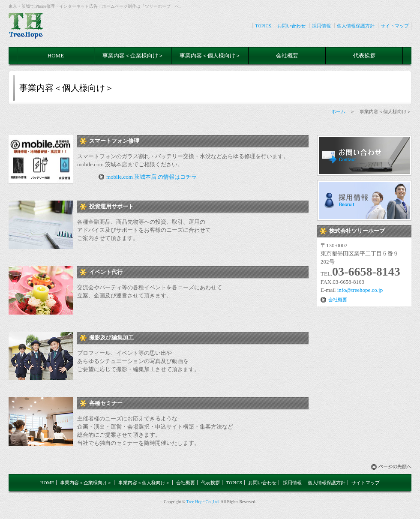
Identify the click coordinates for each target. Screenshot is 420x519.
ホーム (338, 111)
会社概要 (287, 55)
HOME (56, 55)
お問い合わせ (291, 26)
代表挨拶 (364, 55)
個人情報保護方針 (356, 26)
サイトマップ (395, 26)
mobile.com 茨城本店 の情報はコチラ (151, 177)
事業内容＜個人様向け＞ (210, 55)
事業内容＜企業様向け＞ (133, 55)
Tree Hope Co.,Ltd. (203, 502)
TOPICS (263, 26)
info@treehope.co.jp (360, 290)
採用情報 (321, 26)
